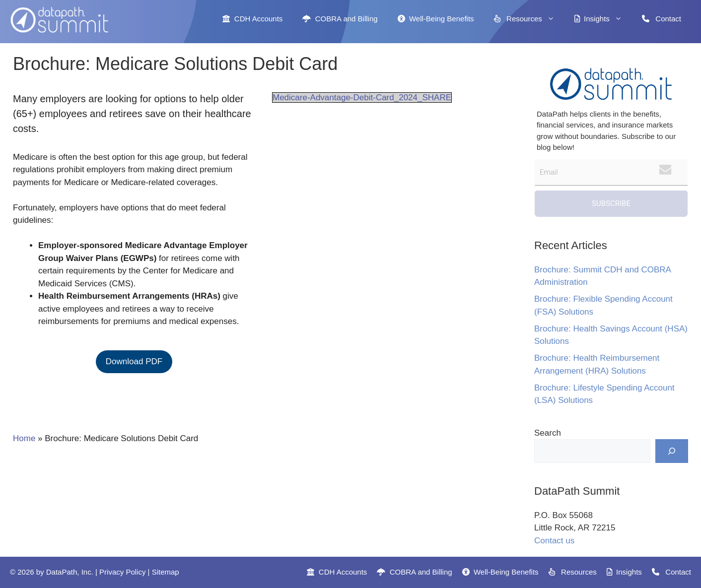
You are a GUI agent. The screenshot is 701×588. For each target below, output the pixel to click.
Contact (662, 19)
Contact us (554, 541)
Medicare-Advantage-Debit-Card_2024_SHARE (362, 98)
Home (24, 438)
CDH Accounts (252, 19)
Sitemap (166, 572)
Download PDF (134, 361)
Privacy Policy (122, 572)
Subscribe (611, 203)
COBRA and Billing (340, 19)
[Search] (672, 451)
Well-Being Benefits (436, 19)
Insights (603, 19)
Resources (529, 19)
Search (548, 433)
